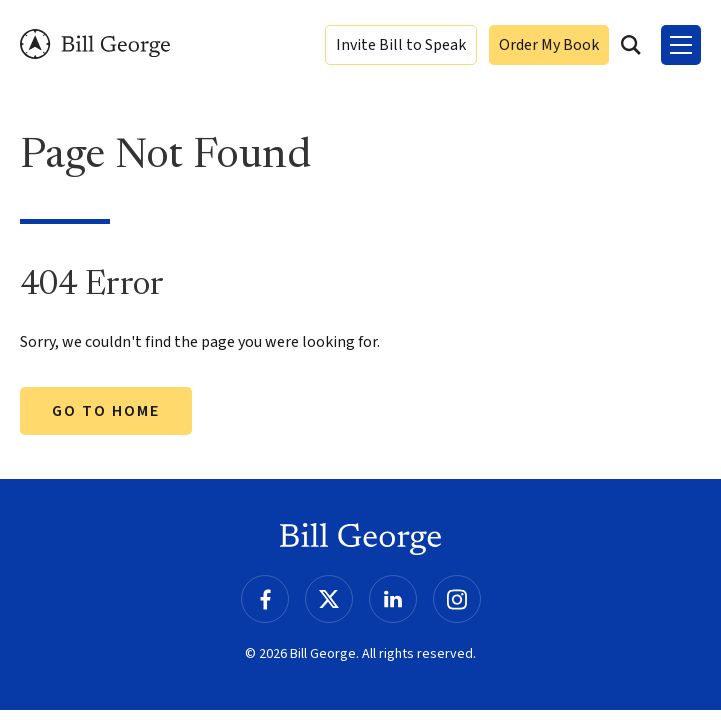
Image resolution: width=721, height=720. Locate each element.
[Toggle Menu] (681, 45)
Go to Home (106, 411)
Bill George (95, 44)
